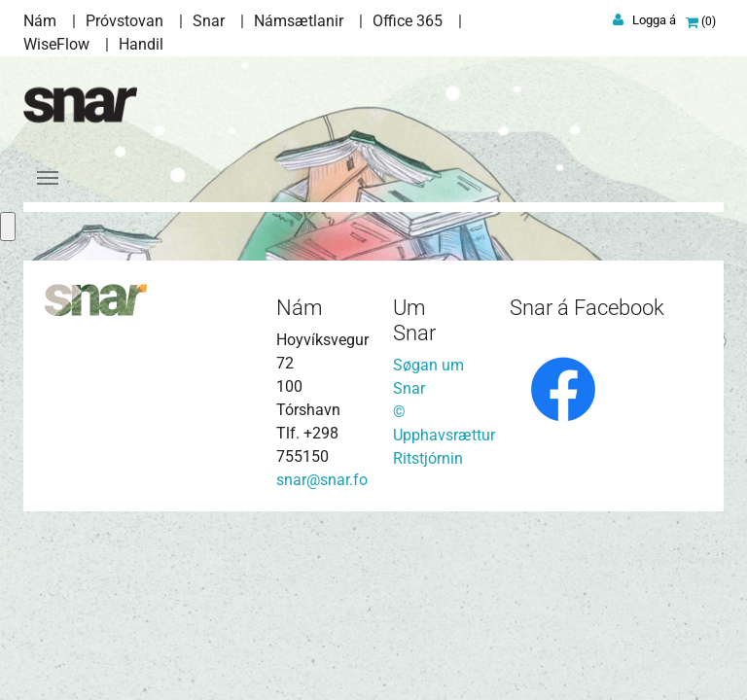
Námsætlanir (299, 21)
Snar (209, 21)
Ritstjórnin (428, 458)
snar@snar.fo (322, 480)
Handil (141, 44)
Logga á (654, 20)
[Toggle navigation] (48, 178)
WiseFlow (56, 44)
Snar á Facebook (587, 308)
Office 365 (408, 21)
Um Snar (414, 320)
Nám (40, 21)
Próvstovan (124, 21)
